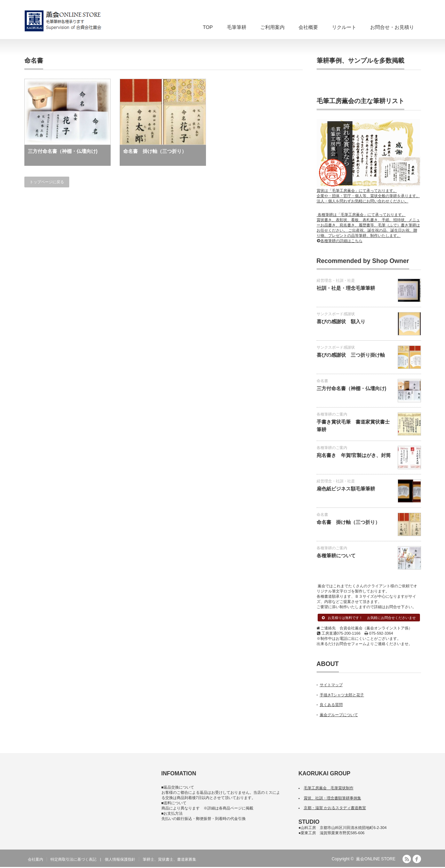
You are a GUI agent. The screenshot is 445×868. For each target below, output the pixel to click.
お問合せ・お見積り (392, 27)
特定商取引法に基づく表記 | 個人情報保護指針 (93, 860)
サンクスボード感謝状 (336, 314)
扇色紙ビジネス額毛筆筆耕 (346, 489)
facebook (417, 860)
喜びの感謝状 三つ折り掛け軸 (351, 355)
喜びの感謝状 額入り (341, 321)
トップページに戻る (47, 182)
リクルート (344, 27)
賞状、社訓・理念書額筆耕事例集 (332, 799)
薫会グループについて (339, 716)
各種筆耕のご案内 (332, 414)
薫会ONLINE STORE (376, 860)
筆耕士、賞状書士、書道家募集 (169, 860)
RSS (407, 860)
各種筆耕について (336, 556)
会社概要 (308, 27)
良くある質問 (331, 706)
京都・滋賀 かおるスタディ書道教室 (335, 809)
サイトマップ (331, 686)
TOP (208, 27)
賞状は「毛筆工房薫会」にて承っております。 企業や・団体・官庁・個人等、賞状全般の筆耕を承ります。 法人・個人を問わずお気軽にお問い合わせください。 (369, 193)
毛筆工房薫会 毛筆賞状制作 (329, 789)
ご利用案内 (272, 27)
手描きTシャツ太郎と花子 (342, 696)
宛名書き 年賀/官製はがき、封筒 (354, 455)
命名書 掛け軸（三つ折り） (155, 151)
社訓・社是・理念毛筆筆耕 (346, 288)
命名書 (322, 381)
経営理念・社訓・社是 (336, 280)
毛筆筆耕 (237, 27)
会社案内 (35, 860)
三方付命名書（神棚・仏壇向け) (63, 151)
